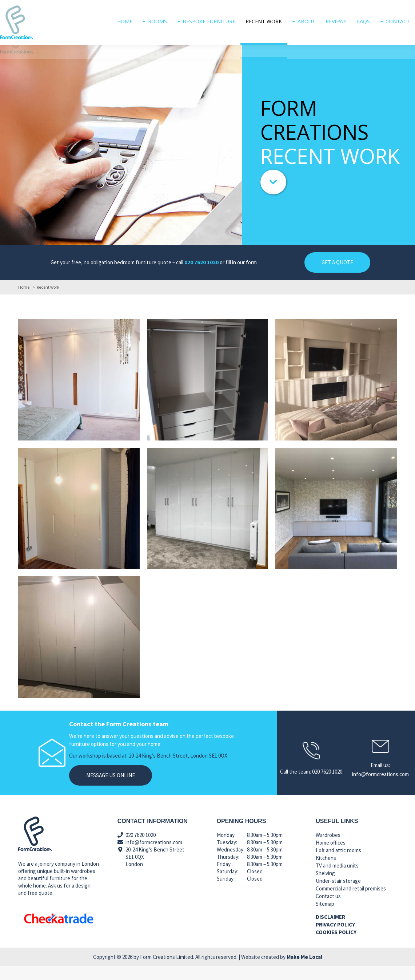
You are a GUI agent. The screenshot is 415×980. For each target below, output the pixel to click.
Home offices (331, 857)
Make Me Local (304, 971)
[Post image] (79, 394)
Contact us (328, 910)
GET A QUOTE (337, 276)
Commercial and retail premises (351, 903)
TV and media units (337, 880)
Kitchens (326, 872)
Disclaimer (330, 931)
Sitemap (325, 918)
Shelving (325, 887)
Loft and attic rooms (338, 864)
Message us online (111, 789)
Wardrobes (328, 849)
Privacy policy (335, 939)
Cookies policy (336, 946)
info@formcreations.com (328, 7)
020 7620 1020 (400, 7)
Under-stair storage (338, 895)
